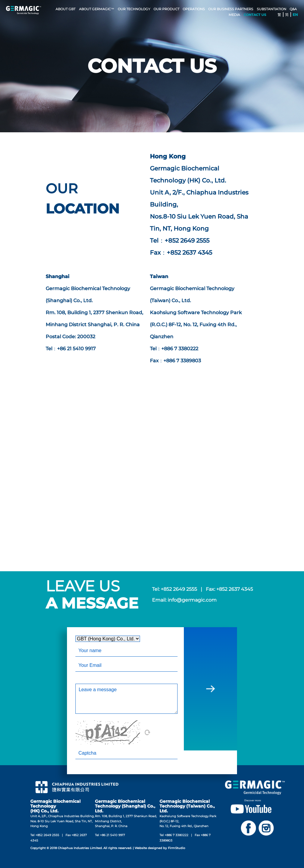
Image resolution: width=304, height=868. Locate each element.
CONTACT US (255, 15)
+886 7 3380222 (176, 835)
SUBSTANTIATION (272, 9)
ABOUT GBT (65, 9)
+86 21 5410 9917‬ (112, 835)
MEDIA (234, 15)
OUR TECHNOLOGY (134, 9)
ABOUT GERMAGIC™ (97, 9)
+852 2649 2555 (179, 589)
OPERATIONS (194, 9)
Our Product (166, 9)
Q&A (293, 9)
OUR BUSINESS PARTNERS (231, 9)
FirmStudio (176, 848)
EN (295, 15)
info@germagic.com (192, 600)
